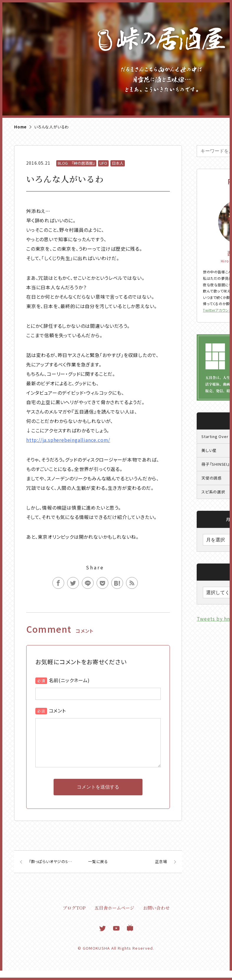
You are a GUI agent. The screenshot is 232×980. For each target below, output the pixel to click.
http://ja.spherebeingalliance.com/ (68, 440)
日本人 (118, 163)
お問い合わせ (156, 917)
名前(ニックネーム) (69, 680)
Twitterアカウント (217, 310)
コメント (57, 710)
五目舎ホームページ (114, 917)
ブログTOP (74, 917)
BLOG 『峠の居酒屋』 (76, 163)
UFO (103, 163)
